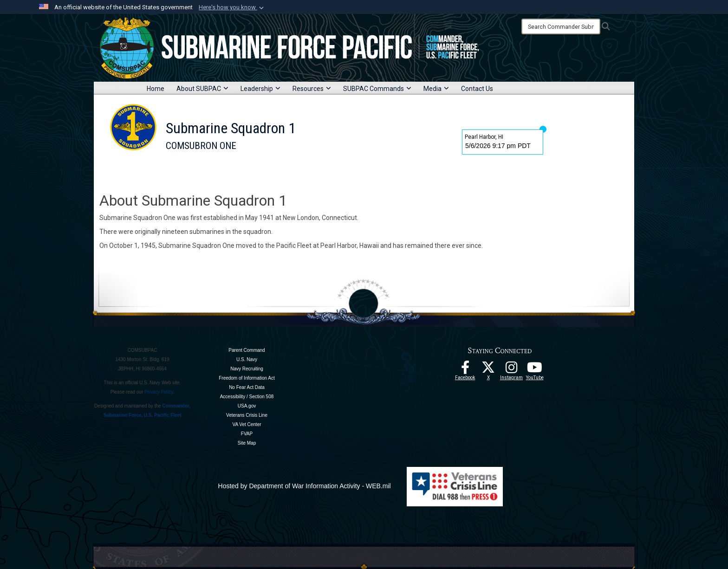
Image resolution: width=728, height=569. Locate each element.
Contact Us (477, 89)
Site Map (247, 443)
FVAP (247, 434)
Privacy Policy (159, 392)
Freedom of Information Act (247, 378)
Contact (366, 168)
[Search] (561, 26)
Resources (312, 89)
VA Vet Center (247, 424)
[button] (232, 7)
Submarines (293, 168)
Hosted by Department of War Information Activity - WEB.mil (305, 486)
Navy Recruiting (247, 369)
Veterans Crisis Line (247, 415)
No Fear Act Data (247, 387)
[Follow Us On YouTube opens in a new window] (535, 370)
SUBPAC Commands (377, 89)
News (333, 168)
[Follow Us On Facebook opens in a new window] (465, 370)
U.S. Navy (247, 359)
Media (436, 89)
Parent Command (247, 350)
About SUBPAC (202, 89)
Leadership (260, 89)
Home (156, 89)
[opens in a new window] (512, 370)
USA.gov (247, 406)
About (205, 168)
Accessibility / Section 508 (247, 397)
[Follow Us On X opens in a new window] (488, 370)
